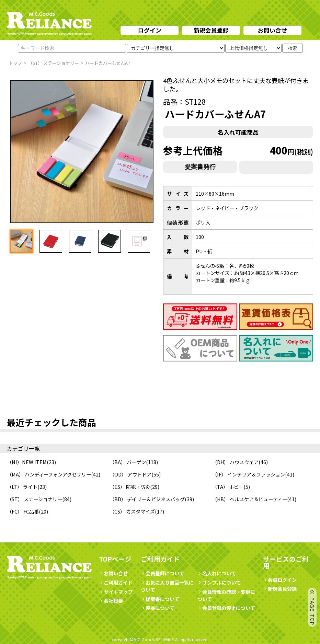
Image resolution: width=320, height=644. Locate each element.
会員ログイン (280, 580)
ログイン (150, 30)
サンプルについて (219, 582)
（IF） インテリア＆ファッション (249, 474)
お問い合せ (272, 30)
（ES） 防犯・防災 (130, 487)
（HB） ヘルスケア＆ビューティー (250, 499)
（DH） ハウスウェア (235, 462)
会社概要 (111, 601)
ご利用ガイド (116, 582)
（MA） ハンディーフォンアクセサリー (49, 474)
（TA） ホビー (228, 487)
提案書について (160, 599)
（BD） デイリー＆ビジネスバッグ (147, 499)
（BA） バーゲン (128, 462)
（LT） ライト (22, 487)
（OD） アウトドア (130, 474)
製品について (158, 608)
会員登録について (162, 573)
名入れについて (217, 573)
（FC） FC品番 (23, 511)
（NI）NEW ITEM (27, 462)
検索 (293, 48)
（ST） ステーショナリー (35, 499)
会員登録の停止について (229, 608)
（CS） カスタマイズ (132, 511)
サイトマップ (116, 592)
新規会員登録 (211, 30)
